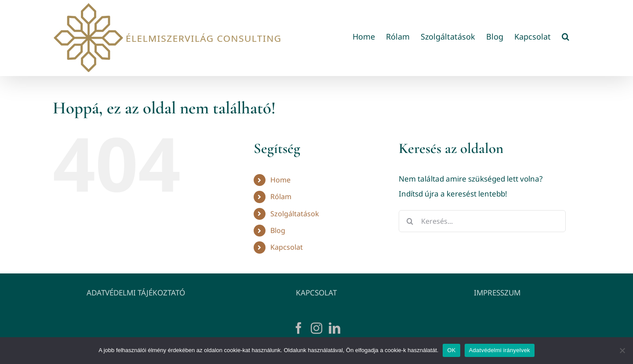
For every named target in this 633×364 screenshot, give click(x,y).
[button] (566, 36)
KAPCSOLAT (316, 293)
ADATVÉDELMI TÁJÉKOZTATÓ (136, 293)
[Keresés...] (482, 221)
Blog (278, 230)
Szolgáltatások (295, 214)
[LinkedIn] (335, 328)
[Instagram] (316, 328)
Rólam (281, 197)
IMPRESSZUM (497, 293)
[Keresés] (410, 221)
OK (451, 350)
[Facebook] (298, 328)
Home (280, 180)
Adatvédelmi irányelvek (500, 350)
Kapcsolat (287, 247)
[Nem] (622, 350)
